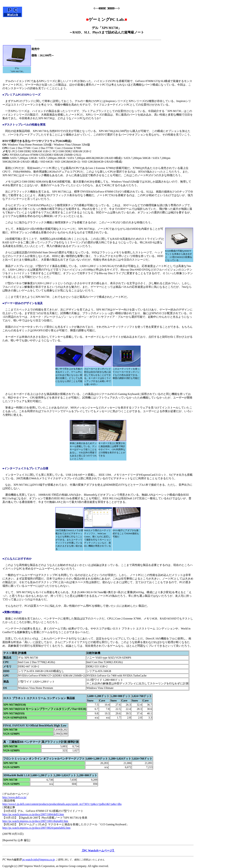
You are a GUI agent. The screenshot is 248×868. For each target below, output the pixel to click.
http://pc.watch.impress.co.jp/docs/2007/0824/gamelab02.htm (36, 828)
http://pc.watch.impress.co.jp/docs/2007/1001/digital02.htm (35, 821)
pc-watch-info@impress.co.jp (39, 859)
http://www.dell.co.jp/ (14, 797)
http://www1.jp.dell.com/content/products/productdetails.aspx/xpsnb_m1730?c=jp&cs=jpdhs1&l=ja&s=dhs (62, 804)
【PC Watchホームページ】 (98, 851)
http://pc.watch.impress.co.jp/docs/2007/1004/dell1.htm (33, 814)
